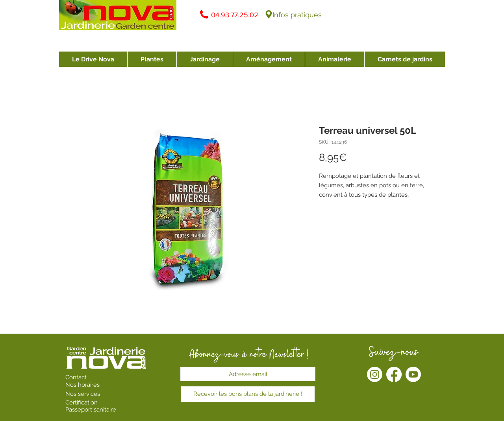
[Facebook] (394, 374)
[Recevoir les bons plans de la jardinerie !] (248, 394)
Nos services (83, 394)
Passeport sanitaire (91, 410)
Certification (82, 403)
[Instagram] (375, 374)
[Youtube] (413, 374)
